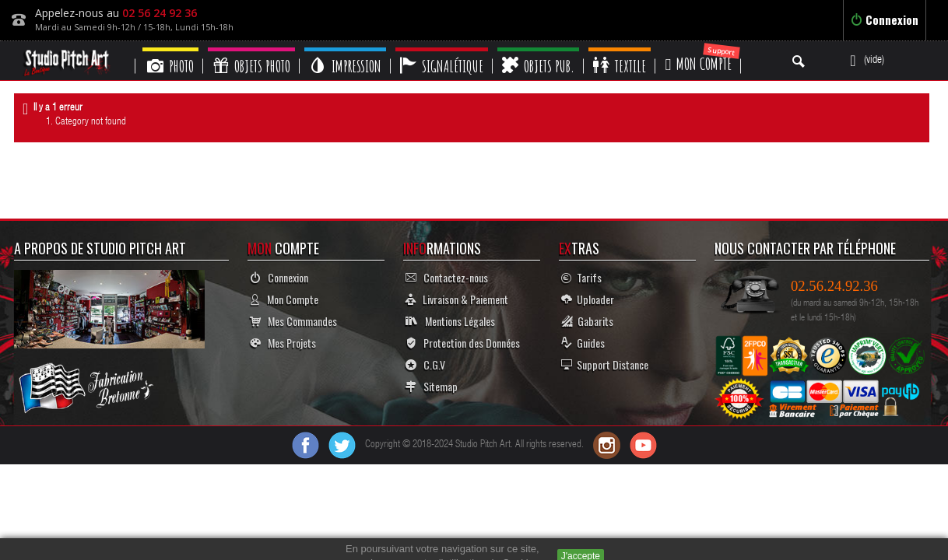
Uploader (588, 299)
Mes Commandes (293, 321)
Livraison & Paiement (457, 299)
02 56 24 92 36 (160, 13)
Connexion (885, 19)
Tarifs (581, 277)
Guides (583, 343)
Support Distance (605, 364)
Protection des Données (463, 343)
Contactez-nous (447, 277)
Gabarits (587, 321)
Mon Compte (284, 299)
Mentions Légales (450, 321)
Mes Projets (283, 343)
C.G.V (425, 364)
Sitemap (432, 386)
